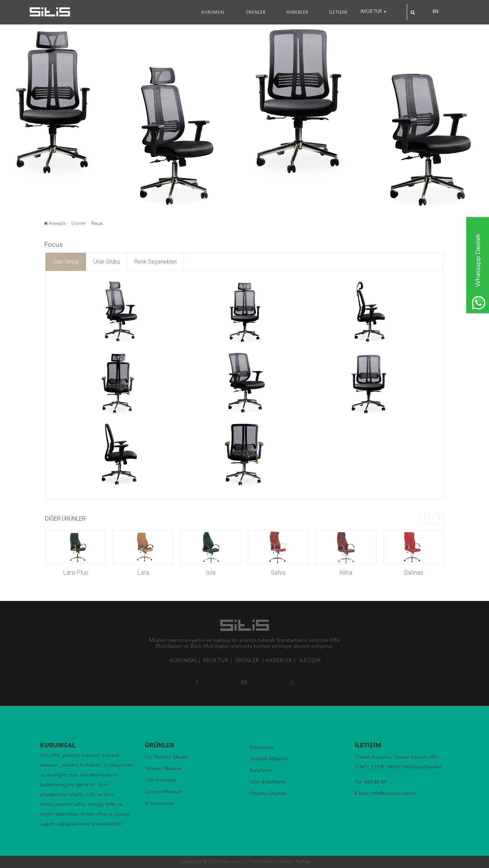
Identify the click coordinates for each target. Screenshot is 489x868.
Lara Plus (76, 572)
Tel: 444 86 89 (371, 782)
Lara (143, 572)
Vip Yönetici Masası (166, 757)
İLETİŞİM (338, 12)
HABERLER (297, 12)
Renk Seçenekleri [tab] (155, 262)
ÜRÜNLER (256, 12)
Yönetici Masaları (164, 769)
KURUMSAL (213, 12)
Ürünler (79, 224)
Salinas (414, 572)
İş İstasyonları (160, 803)
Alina (346, 572)
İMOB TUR (215, 661)
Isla (211, 572)
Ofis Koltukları (161, 780)
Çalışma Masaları (163, 792)
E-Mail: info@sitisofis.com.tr (385, 794)
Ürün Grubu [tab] (107, 262)
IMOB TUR (374, 12)
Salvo (278, 572)
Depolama (261, 747)
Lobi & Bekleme (268, 782)
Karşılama (260, 770)
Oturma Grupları (268, 794)
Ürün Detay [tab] (66, 262)
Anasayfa (55, 224)
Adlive (303, 862)
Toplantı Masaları (269, 759)
